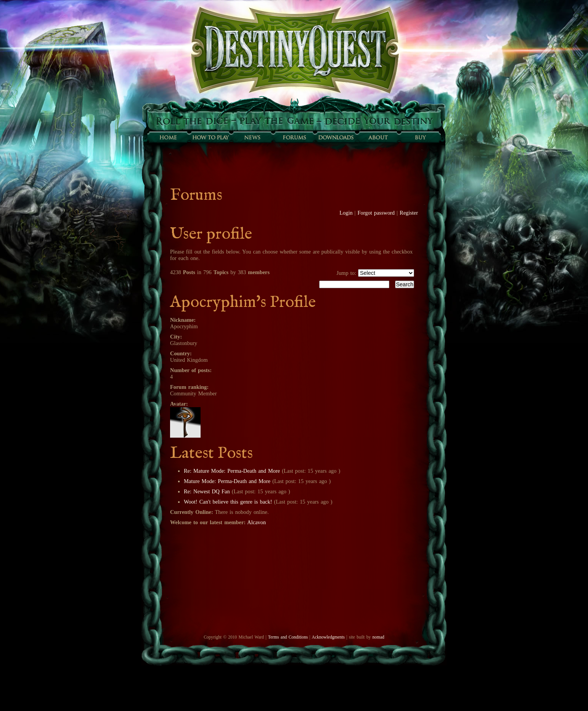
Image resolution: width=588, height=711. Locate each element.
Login (346, 213)
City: (176, 337)
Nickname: (183, 320)
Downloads (336, 137)
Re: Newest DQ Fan (207, 491)
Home (168, 137)
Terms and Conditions (288, 637)
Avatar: (179, 404)
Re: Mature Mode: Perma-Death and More (232, 471)
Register (409, 213)
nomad (378, 637)
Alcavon (256, 522)
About (378, 137)
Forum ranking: (189, 387)
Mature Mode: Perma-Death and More (227, 481)
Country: (181, 353)
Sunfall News (252, 137)
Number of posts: (191, 370)
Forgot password (376, 213)
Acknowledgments (328, 637)
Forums (294, 137)
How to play (210, 137)
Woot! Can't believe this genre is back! (228, 502)
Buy (420, 137)
